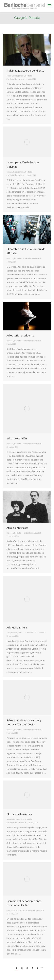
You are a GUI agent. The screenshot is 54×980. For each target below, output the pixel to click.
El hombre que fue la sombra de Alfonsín (26, 251)
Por (15, 79)
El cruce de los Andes (19, 814)
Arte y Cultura (12, 633)
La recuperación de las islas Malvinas (23, 164)
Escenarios (11, 911)
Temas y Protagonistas (15, 76)
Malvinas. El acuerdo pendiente (25, 70)
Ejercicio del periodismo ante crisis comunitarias (24, 903)
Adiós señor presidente (20, 335)
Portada (29, 76)
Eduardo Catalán (17, 438)
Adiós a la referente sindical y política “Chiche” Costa (24, 722)
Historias (10, 259)
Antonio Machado (17, 528)
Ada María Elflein (17, 627)
